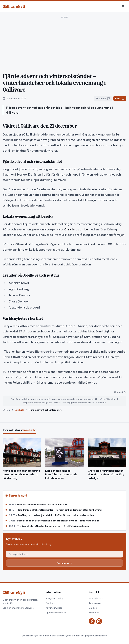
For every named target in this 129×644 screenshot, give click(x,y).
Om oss (93, 608)
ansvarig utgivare (25, 608)
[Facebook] (92, 621)
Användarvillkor (54, 608)
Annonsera (95, 603)
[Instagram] (99, 621)
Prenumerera (64, 563)
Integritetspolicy (54, 598)
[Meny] (123, 6)
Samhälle (19, 410)
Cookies (50, 603)
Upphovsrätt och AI (56, 613)
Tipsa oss (94, 613)
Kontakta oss (96, 598)
